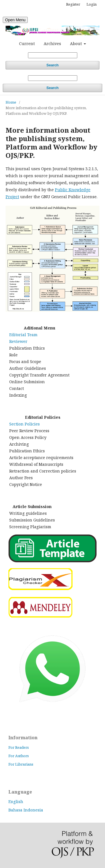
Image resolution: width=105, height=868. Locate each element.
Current (27, 44)
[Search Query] (53, 55)
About (76, 44)
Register (73, 4)
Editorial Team (23, 335)
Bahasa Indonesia (26, 810)
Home (11, 102)
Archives (52, 44)
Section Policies (25, 424)
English (16, 802)
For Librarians (21, 764)
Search (53, 65)
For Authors (19, 756)
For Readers (19, 747)
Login (92, 4)
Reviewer (18, 341)
